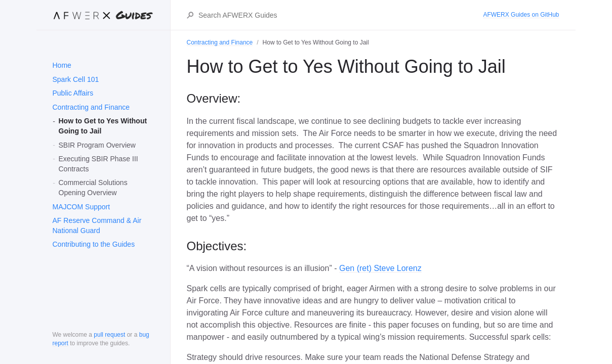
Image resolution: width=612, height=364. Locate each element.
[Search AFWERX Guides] (340, 15)
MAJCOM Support (81, 207)
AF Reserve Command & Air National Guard (97, 225)
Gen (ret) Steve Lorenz (380, 268)
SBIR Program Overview (97, 145)
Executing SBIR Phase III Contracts (98, 164)
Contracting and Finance (91, 107)
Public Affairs (73, 93)
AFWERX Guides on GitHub (521, 15)
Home (62, 65)
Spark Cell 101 (76, 79)
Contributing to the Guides (94, 244)
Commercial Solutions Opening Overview (93, 188)
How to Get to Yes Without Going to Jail (103, 126)
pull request (109, 335)
